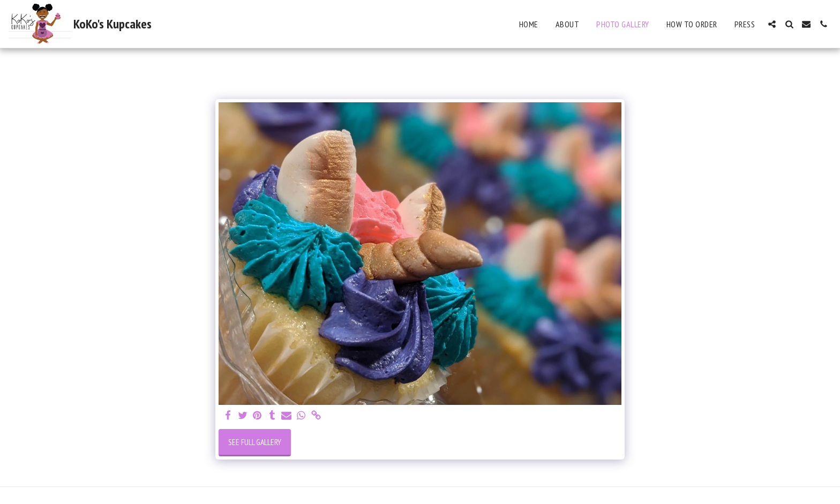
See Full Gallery (255, 442)
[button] (772, 24)
